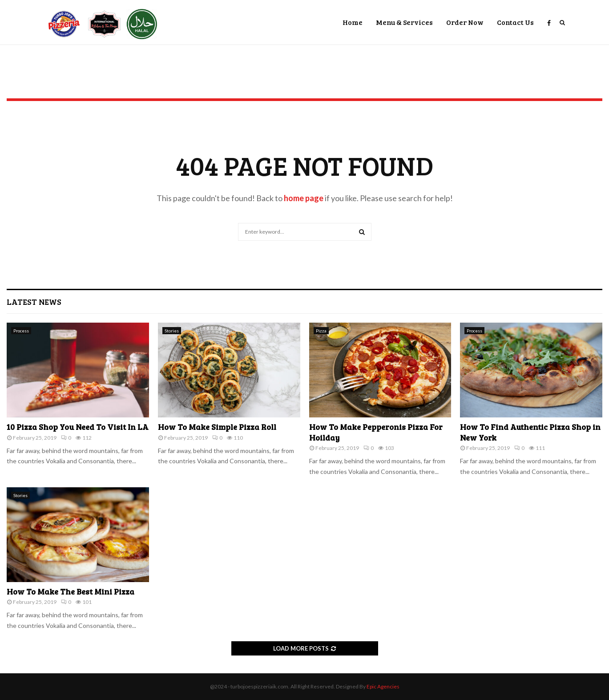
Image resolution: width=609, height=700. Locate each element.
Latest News (34, 302)
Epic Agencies (383, 686)
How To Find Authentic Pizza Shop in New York (530, 432)
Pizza (321, 331)
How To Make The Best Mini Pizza (71, 591)
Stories (172, 331)
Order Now (465, 22)
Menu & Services (404, 22)
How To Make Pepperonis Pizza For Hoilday (376, 432)
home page (304, 198)
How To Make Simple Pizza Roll (217, 427)
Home (353, 22)
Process (21, 331)
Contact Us (515, 22)
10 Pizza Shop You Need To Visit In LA (78, 427)
